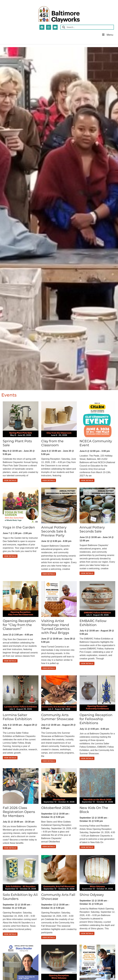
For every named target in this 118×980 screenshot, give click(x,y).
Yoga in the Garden (19, 527)
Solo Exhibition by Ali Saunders (20, 897)
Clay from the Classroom (52, 443)
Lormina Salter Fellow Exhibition (17, 717)
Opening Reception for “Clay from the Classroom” (19, 625)
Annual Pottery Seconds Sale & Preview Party (54, 531)
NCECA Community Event (96, 443)
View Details (10, 480)
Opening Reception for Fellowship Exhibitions (96, 719)
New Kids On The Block (94, 810)
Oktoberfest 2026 (56, 808)
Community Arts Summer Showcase (57, 717)
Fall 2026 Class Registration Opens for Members (19, 812)
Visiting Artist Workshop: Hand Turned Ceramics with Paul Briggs (55, 627)
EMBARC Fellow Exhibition (93, 623)
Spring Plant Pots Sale (17, 443)
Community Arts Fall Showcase (58, 897)
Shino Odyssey (92, 895)
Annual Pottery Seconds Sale (92, 529)
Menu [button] (107, 35)
